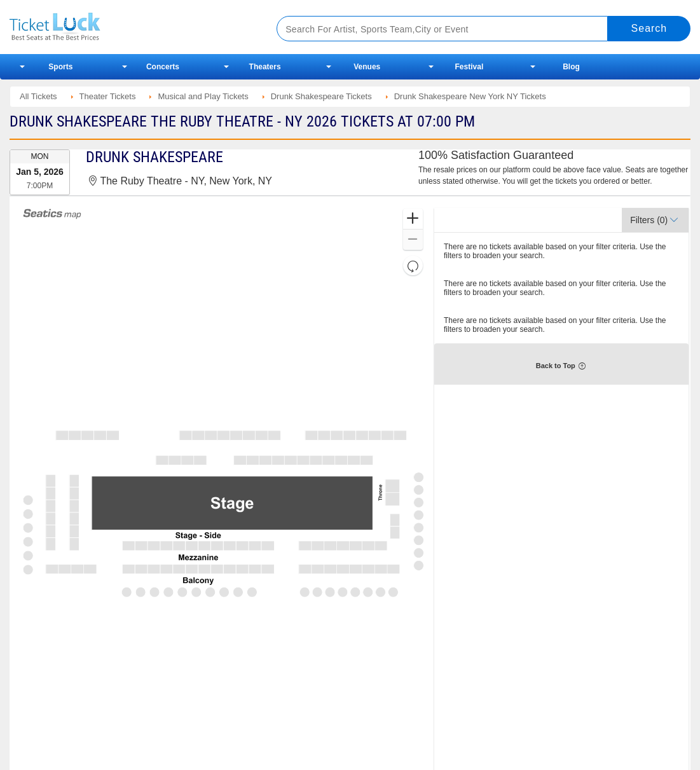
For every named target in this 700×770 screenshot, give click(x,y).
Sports (60, 67)
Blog (571, 67)
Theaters (265, 67)
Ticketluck (129, 27)
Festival (470, 67)
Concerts (163, 67)
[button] (413, 219)
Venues (367, 67)
